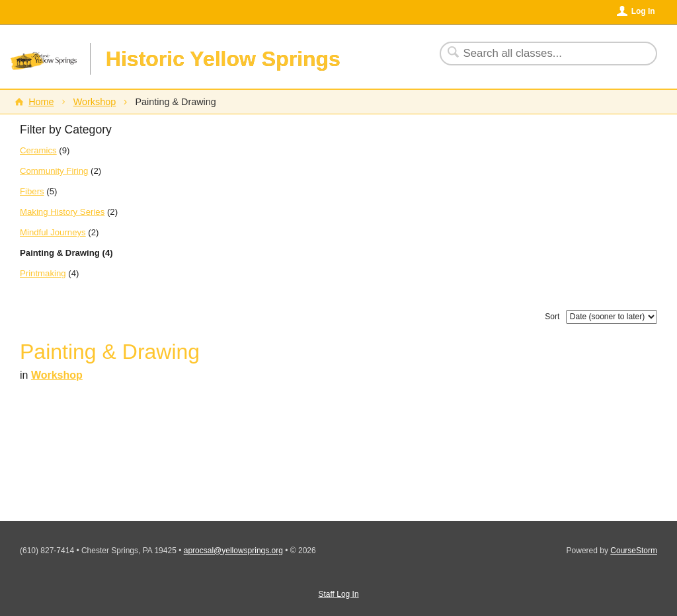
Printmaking (43, 273)
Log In (643, 11)
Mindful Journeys (53, 232)
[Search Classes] (540, 54)
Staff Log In (338, 594)
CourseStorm (634, 551)
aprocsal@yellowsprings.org (233, 551)
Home (41, 102)
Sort (552, 317)
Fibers (32, 191)
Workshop (95, 102)
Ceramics (38, 150)
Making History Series (62, 212)
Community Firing (54, 171)
